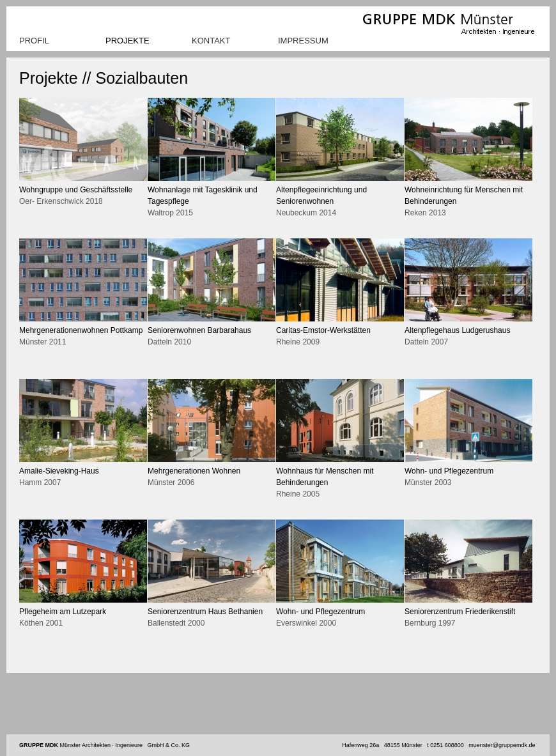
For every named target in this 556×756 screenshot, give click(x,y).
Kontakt (211, 41)
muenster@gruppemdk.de (502, 745)
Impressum (303, 41)
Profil (34, 41)
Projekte (127, 41)
